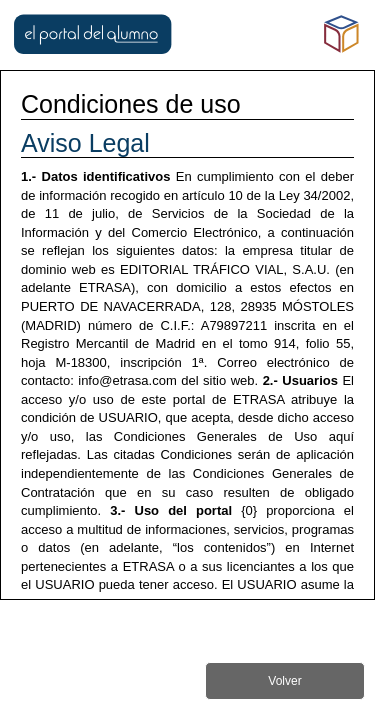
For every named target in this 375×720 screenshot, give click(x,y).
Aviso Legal (85, 143)
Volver (284, 681)
